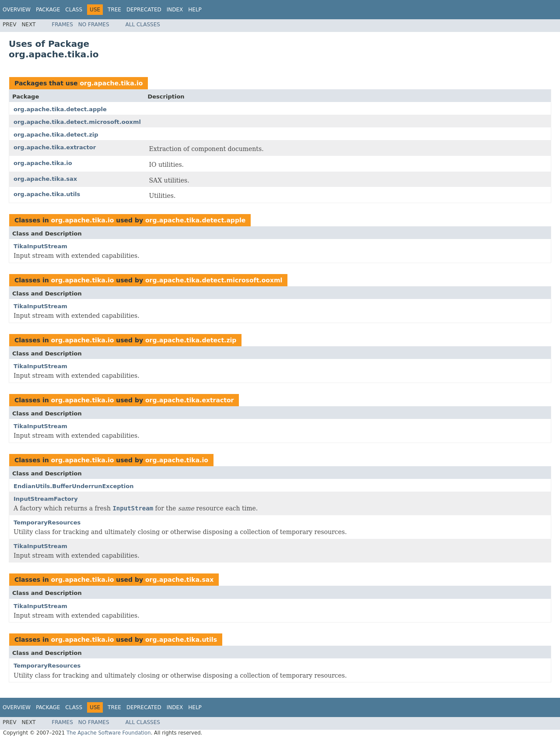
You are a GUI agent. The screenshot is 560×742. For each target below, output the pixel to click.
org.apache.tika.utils (47, 194)
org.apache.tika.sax (45, 179)
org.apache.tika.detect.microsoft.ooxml (77, 122)
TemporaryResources (47, 522)
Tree (114, 10)
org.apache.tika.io (111, 83)
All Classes (143, 25)
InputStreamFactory (46, 499)
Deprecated (144, 10)
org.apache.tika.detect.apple (60, 109)
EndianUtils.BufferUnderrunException (73, 486)
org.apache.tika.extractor (55, 147)
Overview (17, 10)
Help (195, 10)
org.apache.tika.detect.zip (56, 135)
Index (175, 10)
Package (48, 10)
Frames (62, 25)
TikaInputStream (40, 246)
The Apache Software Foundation (109, 733)
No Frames (94, 25)
